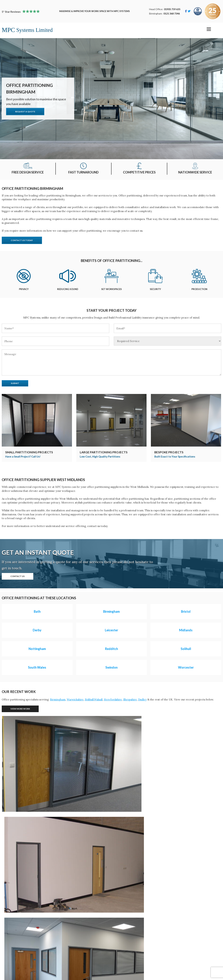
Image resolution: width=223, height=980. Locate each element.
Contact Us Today (22, 240)
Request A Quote (25, 112)
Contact (83, 936)
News (81, 946)
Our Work (84, 931)
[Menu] (209, 29)
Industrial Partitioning (17, 941)
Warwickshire (75, 700)
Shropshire (130, 700)
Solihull (89, 700)
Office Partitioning (15, 936)
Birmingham (58, 700)
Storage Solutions (15, 946)
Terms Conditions (89, 950)
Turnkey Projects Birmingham (22, 955)
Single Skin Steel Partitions (21, 960)
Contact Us (18, 576)
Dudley (142, 700)
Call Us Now (85, 955)
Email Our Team (88, 960)
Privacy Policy (86, 941)
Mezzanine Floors (15, 931)
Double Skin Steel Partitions (21, 965)
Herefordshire (113, 700)
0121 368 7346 (172, 13)
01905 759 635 (172, 9)
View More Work (20, 709)
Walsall (98, 700)
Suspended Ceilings (16, 950)
